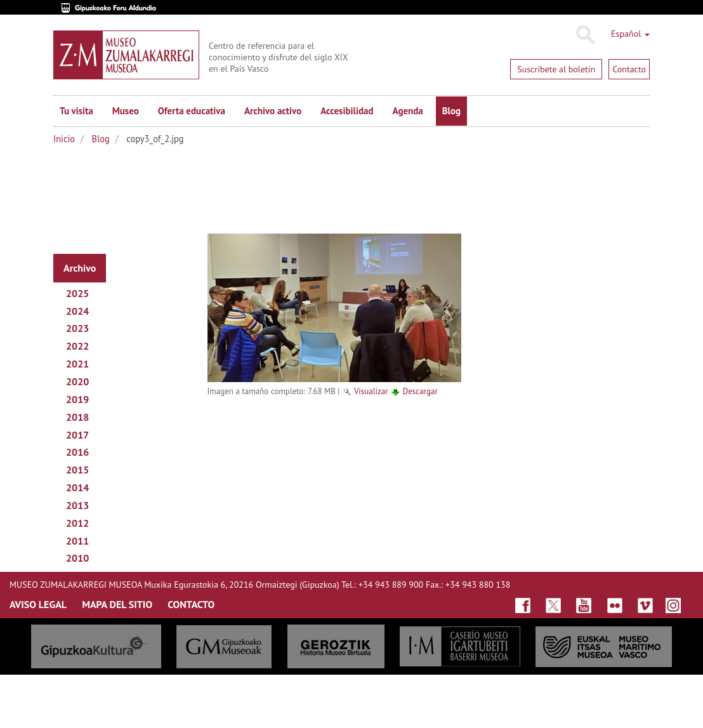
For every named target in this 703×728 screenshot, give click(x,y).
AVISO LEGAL (38, 604)
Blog (451, 111)
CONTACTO (191, 604)
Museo (126, 111)
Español (630, 34)
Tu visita (76, 111)
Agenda (408, 111)
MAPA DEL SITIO (117, 604)
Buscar (585, 35)
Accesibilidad (347, 111)
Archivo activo (273, 111)
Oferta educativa (192, 111)
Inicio (64, 139)
